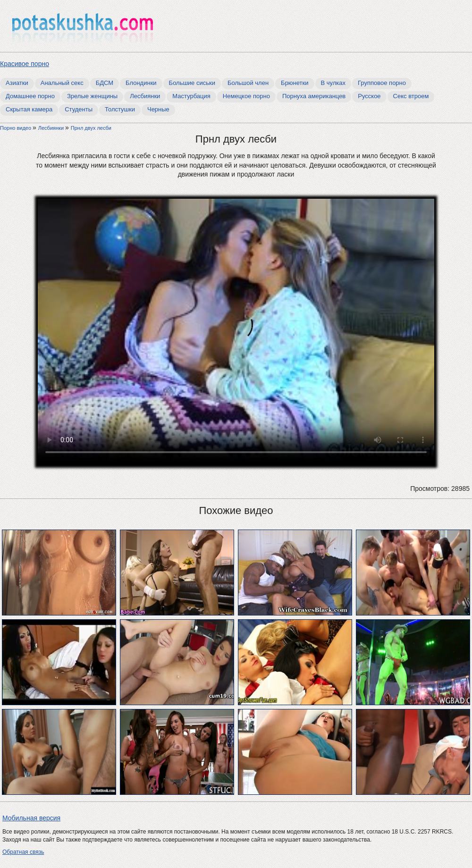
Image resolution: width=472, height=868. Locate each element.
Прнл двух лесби (91, 128)
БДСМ (105, 83)
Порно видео (16, 128)
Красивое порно (25, 64)
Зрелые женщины (92, 96)
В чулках (333, 83)
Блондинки (141, 83)
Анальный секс (62, 83)
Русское (369, 96)
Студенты (79, 109)
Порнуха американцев (314, 96)
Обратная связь (23, 852)
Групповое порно (382, 83)
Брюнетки (295, 83)
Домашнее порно (30, 96)
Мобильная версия (31, 818)
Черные (158, 109)
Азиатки (17, 83)
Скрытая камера (29, 109)
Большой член (248, 83)
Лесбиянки (145, 96)
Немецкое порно (246, 96)
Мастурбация (191, 96)
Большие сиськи (192, 83)
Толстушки (120, 109)
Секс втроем (411, 96)
